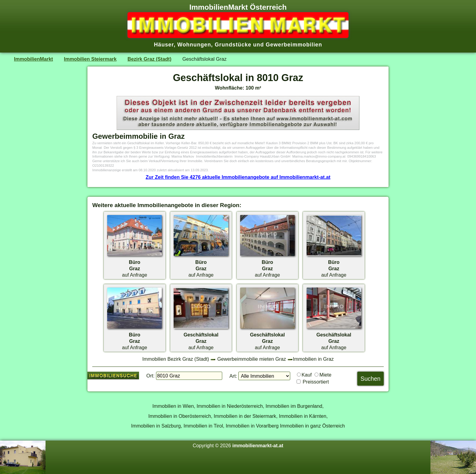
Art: (233, 376)
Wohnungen (194, 45)
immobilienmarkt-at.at (258, 445)
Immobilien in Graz (313, 359)
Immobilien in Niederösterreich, (231, 406)
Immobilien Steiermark (90, 59)
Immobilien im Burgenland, (295, 406)
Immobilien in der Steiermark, (246, 416)
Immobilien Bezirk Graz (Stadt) (176, 359)
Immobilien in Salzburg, (157, 426)
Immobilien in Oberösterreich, (180, 416)
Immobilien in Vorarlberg (252, 426)
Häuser (164, 45)
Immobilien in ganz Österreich (312, 426)
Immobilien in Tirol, (204, 426)
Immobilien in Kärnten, (303, 416)
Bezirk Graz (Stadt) (150, 59)
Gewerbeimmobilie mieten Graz (252, 359)
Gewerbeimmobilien (294, 45)
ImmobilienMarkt (33, 59)
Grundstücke (233, 45)
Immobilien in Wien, (174, 406)
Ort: (150, 376)
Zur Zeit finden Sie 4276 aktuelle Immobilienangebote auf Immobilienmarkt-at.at (238, 177)
